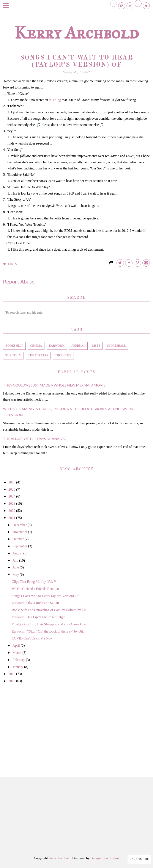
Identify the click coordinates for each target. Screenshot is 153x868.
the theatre (38, 355)
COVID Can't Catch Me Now (32, 638)
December (20, 525)
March (17, 653)
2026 (12, 482)
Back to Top (139, 859)
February (19, 660)
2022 (12, 511)
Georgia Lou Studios (105, 858)
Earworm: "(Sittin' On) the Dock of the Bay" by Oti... (49, 631)
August (18, 553)
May (16, 574)
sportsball (116, 346)
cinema (36, 346)
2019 (12, 681)
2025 (12, 489)
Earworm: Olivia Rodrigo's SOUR (35, 603)
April (17, 645)
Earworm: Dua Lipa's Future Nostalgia (38, 617)
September (20, 546)
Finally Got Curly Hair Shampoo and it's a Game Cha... (50, 624)
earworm (57, 346)
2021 (12, 518)
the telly (13, 355)
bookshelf (14, 346)
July (16, 560)
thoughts (63, 355)
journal (78, 346)
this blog (55, 100)
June (16, 567)
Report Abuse (19, 281)
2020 (12, 674)
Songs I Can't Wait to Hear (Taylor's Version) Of (45, 596)
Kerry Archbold (77, 33)
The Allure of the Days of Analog (35, 439)
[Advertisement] (76, 725)
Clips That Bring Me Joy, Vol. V (34, 582)
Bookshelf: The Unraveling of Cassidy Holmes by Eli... (50, 610)
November (20, 532)
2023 (12, 503)
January (18, 667)
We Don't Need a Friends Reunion (35, 589)
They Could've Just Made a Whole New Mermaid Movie (54, 385)
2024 (12, 496)
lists (13, 264)
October (19, 539)
